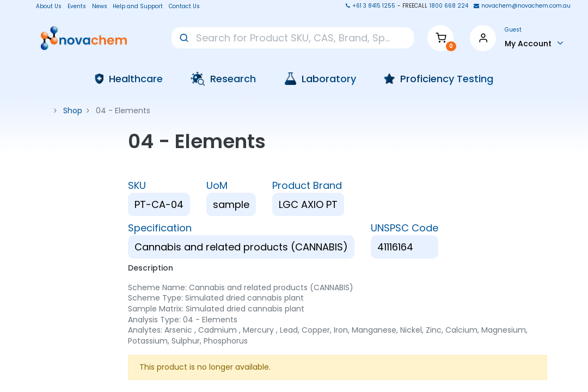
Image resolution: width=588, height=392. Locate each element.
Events (77, 7)
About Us (45, 7)
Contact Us (184, 7)
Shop (73, 111)
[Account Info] (534, 43)
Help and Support (138, 7)
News (100, 7)
